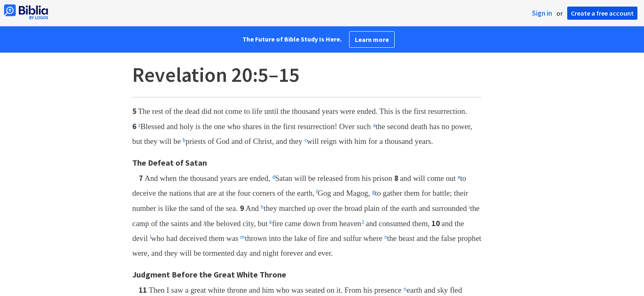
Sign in (542, 13)
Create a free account (602, 13)
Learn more (372, 39)
